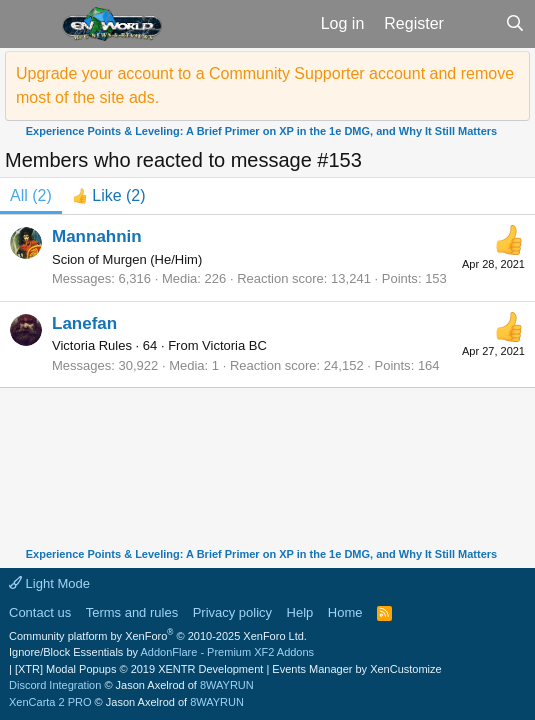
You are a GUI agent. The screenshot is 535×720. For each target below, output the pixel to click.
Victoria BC (234, 345)
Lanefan (84, 323)
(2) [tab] (31, 195)
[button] (28, 24)
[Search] (514, 24)
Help (300, 612)
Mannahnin (97, 236)
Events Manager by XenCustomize (356, 669)
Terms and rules (132, 612)
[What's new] (474, 24)
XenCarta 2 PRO (50, 702)
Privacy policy (232, 612)
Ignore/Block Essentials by (161, 652)
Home (345, 612)
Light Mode (49, 583)
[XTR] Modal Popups (139, 669)
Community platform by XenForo (158, 636)
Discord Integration (55, 685)
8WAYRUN (227, 685)
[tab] (109, 196)
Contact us (40, 612)
